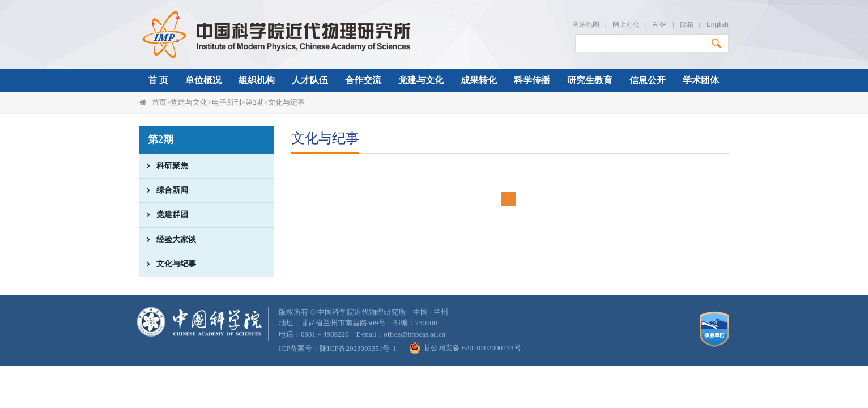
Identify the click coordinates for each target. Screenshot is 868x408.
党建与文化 (421, 80)
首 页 (158, 80)
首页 (159, 102)
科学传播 (532, 80)
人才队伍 (310, 80)
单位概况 (203, 80)
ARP (659, 24)
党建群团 (164, 215)
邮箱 (687, 24)
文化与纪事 (286, 102)
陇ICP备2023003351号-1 (358, 348)
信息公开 (648, 80)
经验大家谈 (168, 240)
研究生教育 (590, 80)
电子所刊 (227, 102)
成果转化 (479, 80)
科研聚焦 (164, 166)
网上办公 (626, 24)
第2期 (255, 102)
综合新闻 (164, 190)
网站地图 (586, 24)
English (718, 24)
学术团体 (701, 80)
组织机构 (257, 80)
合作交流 (363, 80)
